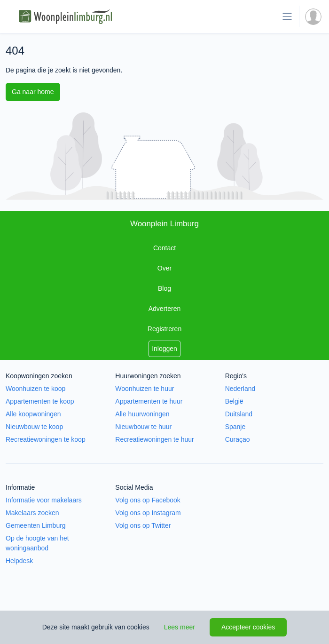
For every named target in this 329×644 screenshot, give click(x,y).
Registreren (164, 329)
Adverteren (164, 309)
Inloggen (164, 349)
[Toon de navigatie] (287, 16)
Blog (164, 288)
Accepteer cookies (248, 627)
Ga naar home (33, 92)
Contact (164, 248)
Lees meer (180, 627)
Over (164, 268)
